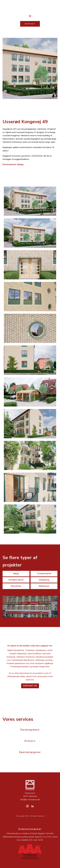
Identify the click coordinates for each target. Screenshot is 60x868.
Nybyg (20, 164)
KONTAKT (30, 24)
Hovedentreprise (16, 580)
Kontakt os (30, 686)
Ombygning (44, 580)
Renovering (16, 586)
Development (9, 164)
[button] (26, 615)
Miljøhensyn (44, 586)
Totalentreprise (44, 574)
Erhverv (25, 603)
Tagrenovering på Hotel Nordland (30, 606)
